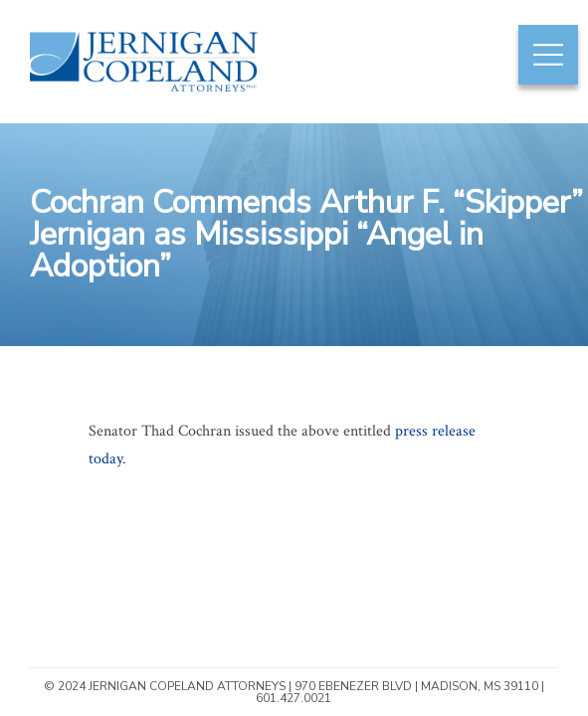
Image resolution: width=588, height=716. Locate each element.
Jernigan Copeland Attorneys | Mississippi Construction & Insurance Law (133, 90)
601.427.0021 (294, 698)
